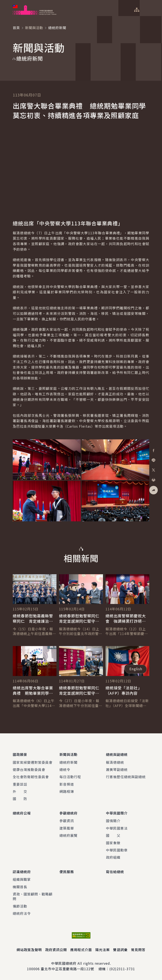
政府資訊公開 (56, 949)
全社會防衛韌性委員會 (31, 777)
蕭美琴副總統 (117, 769)
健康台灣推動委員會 (29, 769)
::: (3, 2)
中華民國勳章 (117, 850)
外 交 (20, 791)
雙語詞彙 (120, 949)
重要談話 (20, 784)
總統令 (65, 769)
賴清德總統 (115, 762)
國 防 (20, 799)
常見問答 (138, 949)
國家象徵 (113, 843)
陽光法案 (103, 949)
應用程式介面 (81, 949)
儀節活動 (20, 906)
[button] (154, 490)
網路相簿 (67, 791)
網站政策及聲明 (29, 949)
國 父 (113, 835)
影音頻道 (67, 784)
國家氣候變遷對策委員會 (33, 762)
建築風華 (67, 828)
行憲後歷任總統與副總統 (126, 777)
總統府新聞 (68, 762)
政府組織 (113, 857)
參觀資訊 (67, 821)
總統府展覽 (68, 835)
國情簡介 (113, 821)
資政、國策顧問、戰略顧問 (33, 896)
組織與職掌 (22, 879)
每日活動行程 (70, 777)
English (136, 669)
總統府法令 (22, 913)
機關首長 (20, 887)
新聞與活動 (34, 28)
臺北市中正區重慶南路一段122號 (67, 969)
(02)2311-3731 (122, 969)
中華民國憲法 (117, 828)
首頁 (16, 28)
